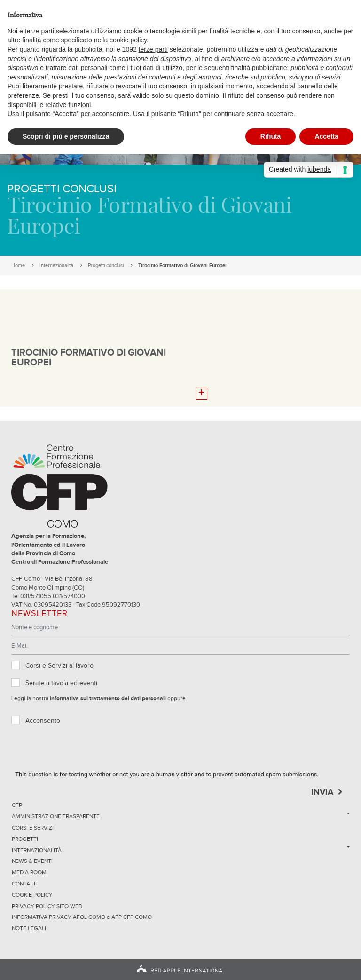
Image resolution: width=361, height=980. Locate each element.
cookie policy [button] (128, 40)
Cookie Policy (32, 895)
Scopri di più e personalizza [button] (66, 136)
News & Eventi (32, 861)
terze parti (153, 49)
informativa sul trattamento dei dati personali (108, 699)
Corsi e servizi (33, 828)
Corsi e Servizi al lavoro (59, 666)
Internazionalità (56, 265)
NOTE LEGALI (29, 929)
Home (18, 265)
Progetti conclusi (106, 265)
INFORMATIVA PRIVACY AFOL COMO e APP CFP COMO (82, 917)
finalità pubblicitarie (259, 68)
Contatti (25, 884)
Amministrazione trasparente (56, 817)
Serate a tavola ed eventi (61, 683)
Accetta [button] (326, 136)
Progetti (25, 839)
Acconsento (43, 721)
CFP (17, 806)
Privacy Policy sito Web (47, 907)
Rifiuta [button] (271, 136)
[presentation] (86, 751)
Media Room (29, 873)
